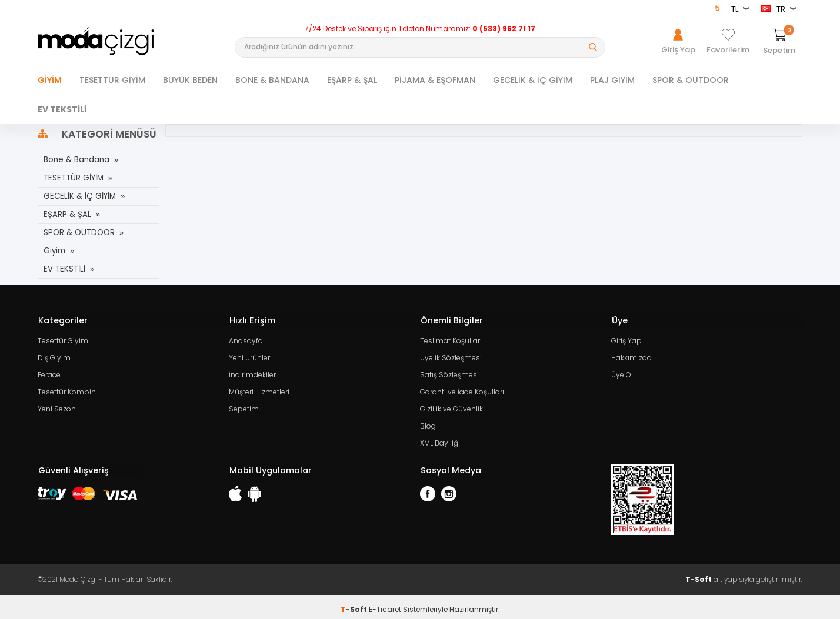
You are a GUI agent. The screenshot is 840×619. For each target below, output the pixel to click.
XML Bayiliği (440, 438)
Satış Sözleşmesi (449, 372)
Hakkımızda (631, 356)
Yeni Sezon (57, 405)
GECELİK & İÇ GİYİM (533, 80)
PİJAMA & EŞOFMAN (435, 80)
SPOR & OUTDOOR (691, 80)
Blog (428, 422)
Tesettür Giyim (63, 339)
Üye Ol (622, 372)
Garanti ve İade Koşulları (462, 389)
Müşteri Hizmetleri (259, 389)
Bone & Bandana (76, 160)
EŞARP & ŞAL (352, 80)
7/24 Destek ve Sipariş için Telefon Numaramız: (420, 29)
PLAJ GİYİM (612, 80)
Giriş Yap (626, 339)
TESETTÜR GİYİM (112, 80)
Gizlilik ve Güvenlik (451, 405)
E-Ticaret (385, 604)
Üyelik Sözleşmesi (451, 356)
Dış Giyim (54, 356)
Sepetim (244, 405)
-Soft (355, 604)
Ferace (49, 372)
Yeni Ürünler (249, 356)
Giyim (50, 80)
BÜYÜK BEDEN (190, 80)
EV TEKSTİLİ (62, 109)
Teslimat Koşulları (451, 339)
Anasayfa (246, 339)
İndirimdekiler (252, 372)
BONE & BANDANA (272, 80)
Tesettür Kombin (67, 389)
